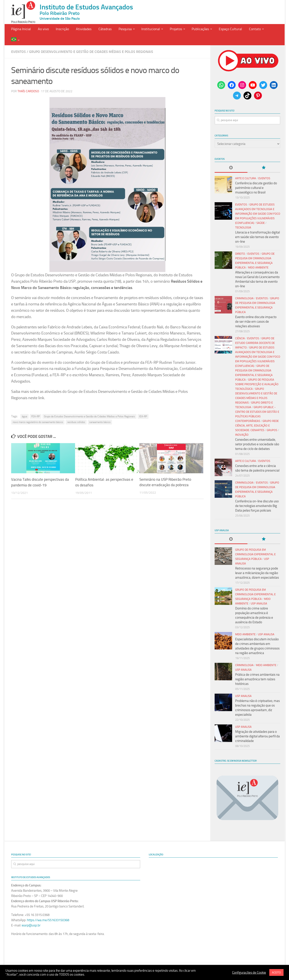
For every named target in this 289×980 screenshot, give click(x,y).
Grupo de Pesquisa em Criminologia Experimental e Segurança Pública (255, 545)
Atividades (81, 30)
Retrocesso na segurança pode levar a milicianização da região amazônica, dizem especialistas (257, 563)
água (25, 407)
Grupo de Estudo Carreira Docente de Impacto (255, 333)
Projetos (170, 30)
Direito (240, 244)
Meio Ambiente (258, 258)
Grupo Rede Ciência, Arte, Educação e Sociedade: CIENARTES (257, 416)
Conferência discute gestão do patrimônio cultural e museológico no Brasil (256, 178)
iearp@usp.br (31, 916)
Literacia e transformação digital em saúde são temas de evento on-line (257, 227)
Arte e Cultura (246, 169)
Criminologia (244, 289)
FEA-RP (36, 407)
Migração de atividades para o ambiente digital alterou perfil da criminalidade (257, 727)
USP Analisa (259, 594)
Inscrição (60, 30)
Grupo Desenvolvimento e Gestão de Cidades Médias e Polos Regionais (91, 42)
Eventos (18, 42)
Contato (247, 30)
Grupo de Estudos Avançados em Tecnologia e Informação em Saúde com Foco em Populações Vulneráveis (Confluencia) (258, 204)
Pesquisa (121, 30)
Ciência (240, 329)
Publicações (194, 30)
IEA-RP (143, 407)
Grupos (272, 420)
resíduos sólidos (76, 413)
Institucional (146, 30)
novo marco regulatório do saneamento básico (38, 413)
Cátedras (101, 30)
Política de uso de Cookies (160, 957)
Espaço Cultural (224, 30)
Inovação (242, 425)
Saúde (261, 213)
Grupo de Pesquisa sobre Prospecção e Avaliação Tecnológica (257, 375)
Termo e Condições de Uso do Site (212, 957)
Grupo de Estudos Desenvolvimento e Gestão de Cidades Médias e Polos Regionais (89, 407)
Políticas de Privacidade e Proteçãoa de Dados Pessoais (93, 957)
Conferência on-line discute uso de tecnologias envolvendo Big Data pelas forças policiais (257, 496)
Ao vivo (42, 30)
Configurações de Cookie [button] (249, 973)
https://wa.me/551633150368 (48, 910)
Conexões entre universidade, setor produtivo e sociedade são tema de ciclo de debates (257, 435)
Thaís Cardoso (28, 82)
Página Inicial (21, 30)
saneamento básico (100, 413)
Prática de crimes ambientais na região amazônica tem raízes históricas (257, 670)
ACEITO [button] (276, 972)
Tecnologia (243, 218)
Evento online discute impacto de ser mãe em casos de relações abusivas (256, 312)
